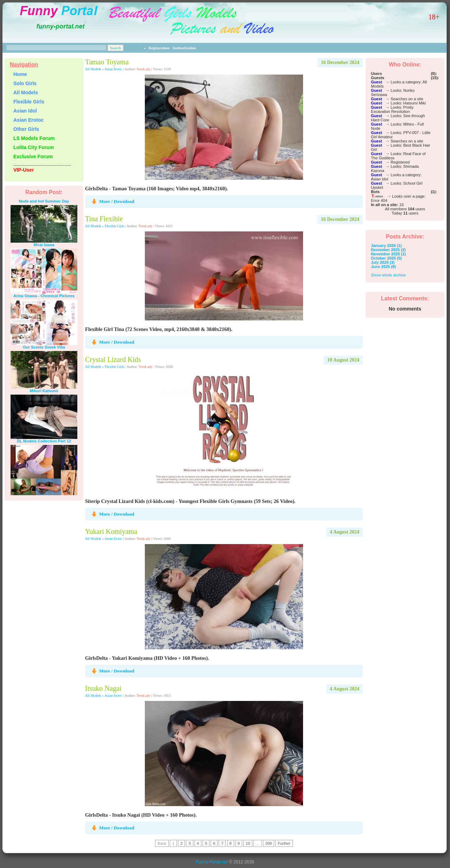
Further (284, 843)
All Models (93, 69)
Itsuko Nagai (103, 688)
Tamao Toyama (107, 62)
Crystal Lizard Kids (113, 359)
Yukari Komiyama (111, 531)
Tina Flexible (104, 219)
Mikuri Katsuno (44, 391)
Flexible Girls (115, 226)
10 (248, 843)
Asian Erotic (113, 69)
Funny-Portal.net (212, 862)
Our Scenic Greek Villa (44, 347)
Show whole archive (388, 275)
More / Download (117, 201)
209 (269, 843)
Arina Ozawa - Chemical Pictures (44, 296)
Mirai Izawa (44, 245)
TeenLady (143, 69)
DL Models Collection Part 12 (44, 441)
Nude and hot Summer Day (44, 201)
